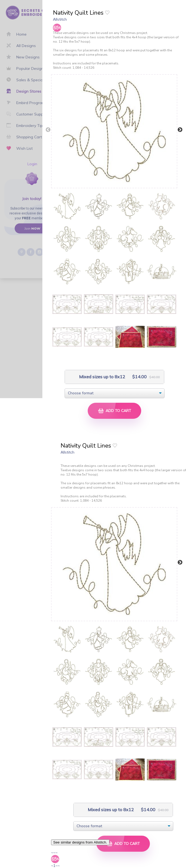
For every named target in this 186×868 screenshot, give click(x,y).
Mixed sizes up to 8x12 (102, 377)
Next (180, 130)
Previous (48, 130)
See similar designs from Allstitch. (80, 842)
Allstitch (60, 19)
